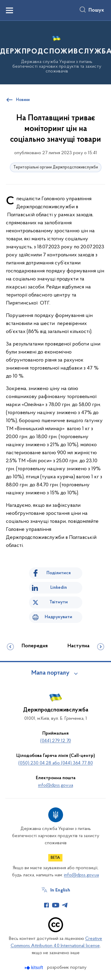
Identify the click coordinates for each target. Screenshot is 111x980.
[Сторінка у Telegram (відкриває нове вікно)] (65, 905)
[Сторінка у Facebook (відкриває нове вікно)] (46, 905)
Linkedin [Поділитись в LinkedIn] (59, 588)
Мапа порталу (50, 673)
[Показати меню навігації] (9, 10)
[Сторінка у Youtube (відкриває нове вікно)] (56, 905)
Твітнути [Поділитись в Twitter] (59, 602)
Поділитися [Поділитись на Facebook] (59, 573)
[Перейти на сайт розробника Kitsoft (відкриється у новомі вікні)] (34, 968)
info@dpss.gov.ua (56, 785)
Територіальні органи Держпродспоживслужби (56, 167)
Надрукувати (58, 617)
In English (60, 890)
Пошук (96, 10)
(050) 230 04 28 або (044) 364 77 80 (56, 763)
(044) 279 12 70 (56, 741)
